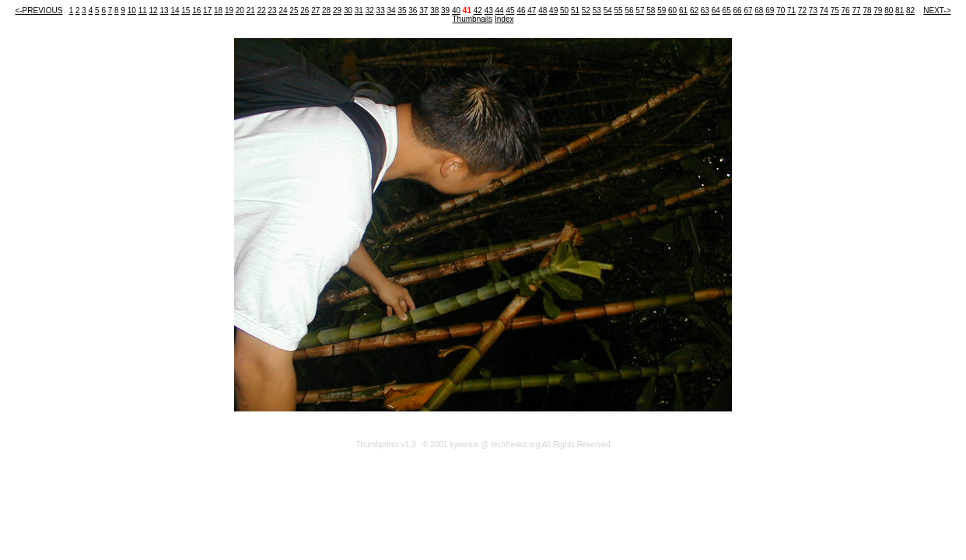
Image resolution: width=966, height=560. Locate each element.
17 (207, 10)
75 (835, 10)
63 (705, 10)
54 (608, 10)
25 (294, 10)
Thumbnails (473, 19)
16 (196, 10)
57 (640, 10)
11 (143, 10)
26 (304, 10)
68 (759, 10)
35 (402, 10)
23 (273, 10)
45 (510, 10)
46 (521, 10)
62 (694, 10)
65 (727, 10)
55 (619, 10)
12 (154, 10)
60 (672, 10)
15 (185, 10)
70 (780, 10)
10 (132, 10)
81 (899, 10)
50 (564, 10)
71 (791, 10)
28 (326, 10)
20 (240, 10)
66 (738, 10)
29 (337, 10)
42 (478, 10)
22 (262, 10)
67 (748, 10)
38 (434, 10)
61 (683, 10)
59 (661, 10)
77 (856, 10)
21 (251, 10)
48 (542, 10)
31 (359, 10)
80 (889, 10)
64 (716, 10)
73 (813, 10)
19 (229, 10)
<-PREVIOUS (38, 10)
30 (348, 10)
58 (651, 10)
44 (500, 10)
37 (423, 10)
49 (553, 10)
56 (629, 10)
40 (456, 10)
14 (175, 10)
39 (445, 10)
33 (381, 10)
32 (370, 10)
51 (575, 10)
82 (910, 10)
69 (770, 10)
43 (489, 10)
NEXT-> (937, 10)
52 (586, 10)
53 (597, 10)
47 (532, 10)
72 (802, 10)
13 (164, 10)
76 (846, 10)
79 (878, 10)
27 (315, 10)
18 (218, 10)
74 (824, 10)
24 (283, 10)
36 (413, 10)
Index (504, 19)
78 (867, 10)
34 (392, 10)
